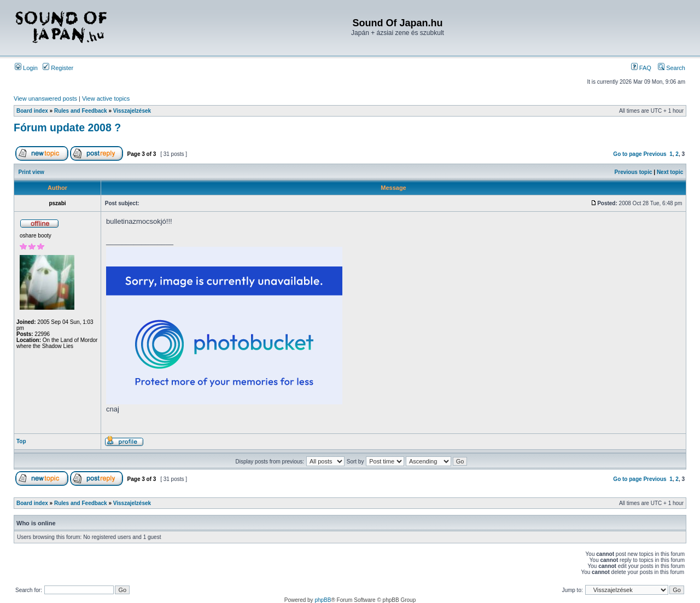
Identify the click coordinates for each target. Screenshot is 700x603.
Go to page (627, 154)
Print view (31, 172)
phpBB (323, 600)
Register (58, 68)
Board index (32, 111)
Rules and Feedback (81, 111)
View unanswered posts (45, 98)
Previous (655, 154)
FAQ (641, 68)
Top (21, 441)
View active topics (106, 98)
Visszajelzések (132, 111)
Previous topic (634, 172)
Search (672, 68)
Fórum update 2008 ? (67, 127)
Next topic (670, 172)
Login (26, 68)
